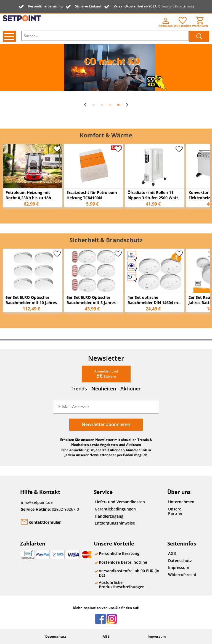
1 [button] (94, 105)
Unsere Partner (175, 511)
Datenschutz (180, 561)
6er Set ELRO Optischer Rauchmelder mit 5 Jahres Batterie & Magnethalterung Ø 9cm (93, 305)
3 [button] (110, 105)
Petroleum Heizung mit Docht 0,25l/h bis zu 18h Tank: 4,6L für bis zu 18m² (30, 198)
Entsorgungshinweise (115, 523)
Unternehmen (181, 502)
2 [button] (102, 105)
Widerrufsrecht (181, 575)
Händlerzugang (109, 516)
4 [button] (118, 105)
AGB (172, 553)
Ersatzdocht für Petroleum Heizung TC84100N (92, 195)
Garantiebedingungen (115, 509)
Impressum (179, 567)
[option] (106, 67)
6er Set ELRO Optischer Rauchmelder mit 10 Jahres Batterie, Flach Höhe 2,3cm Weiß (31, 305)
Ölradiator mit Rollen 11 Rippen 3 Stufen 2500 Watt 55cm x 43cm (153, 198)
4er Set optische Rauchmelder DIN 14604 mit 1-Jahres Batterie (154, 303)
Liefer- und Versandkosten (120, 502)
